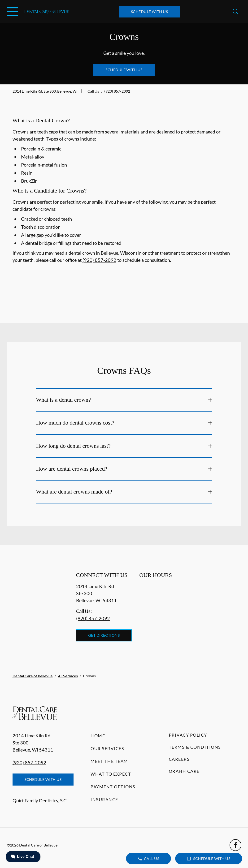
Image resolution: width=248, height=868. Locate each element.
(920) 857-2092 (117, 91)
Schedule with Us (150, 11)
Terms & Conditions (195, 747)
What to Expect (111, 774)
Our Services (107, 748)
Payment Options (113, 787)
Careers (179, 759)
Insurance (104, 799)
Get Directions (104, 635)
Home (98, 736)
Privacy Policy (188, 735)
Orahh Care (184, 771)
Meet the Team (109, 761)
